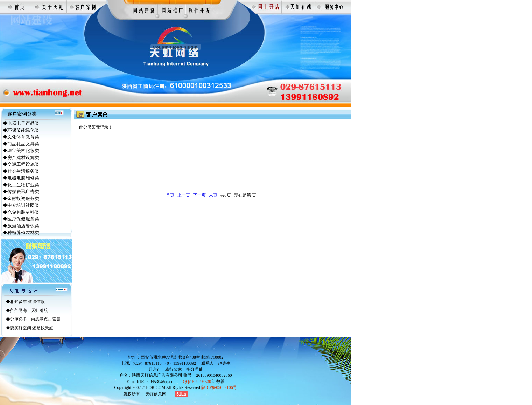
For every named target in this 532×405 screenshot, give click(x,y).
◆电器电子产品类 (21, 123)
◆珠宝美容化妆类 (21, 150)
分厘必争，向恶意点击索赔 (35, 319)
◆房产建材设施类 (21, 157)
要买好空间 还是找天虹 (32, 328)
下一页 (199, 195)
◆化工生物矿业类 (21, 185)
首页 (170, 195)
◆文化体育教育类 (21, 137)
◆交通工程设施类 (21, 164)
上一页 (184, 195)
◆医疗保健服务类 (21, 219)
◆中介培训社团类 (21, 205)
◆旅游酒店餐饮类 (21, 226)
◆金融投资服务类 (21, 198)
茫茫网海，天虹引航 (29, 310)
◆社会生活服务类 (21, 171)
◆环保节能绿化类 (21, 130)
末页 (213, 195)
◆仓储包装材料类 (21, 212)
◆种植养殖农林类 (21, 232)
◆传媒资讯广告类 (21, 191)
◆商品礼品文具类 (21, 144)
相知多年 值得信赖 (27, 302)
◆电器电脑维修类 (21, 178)
